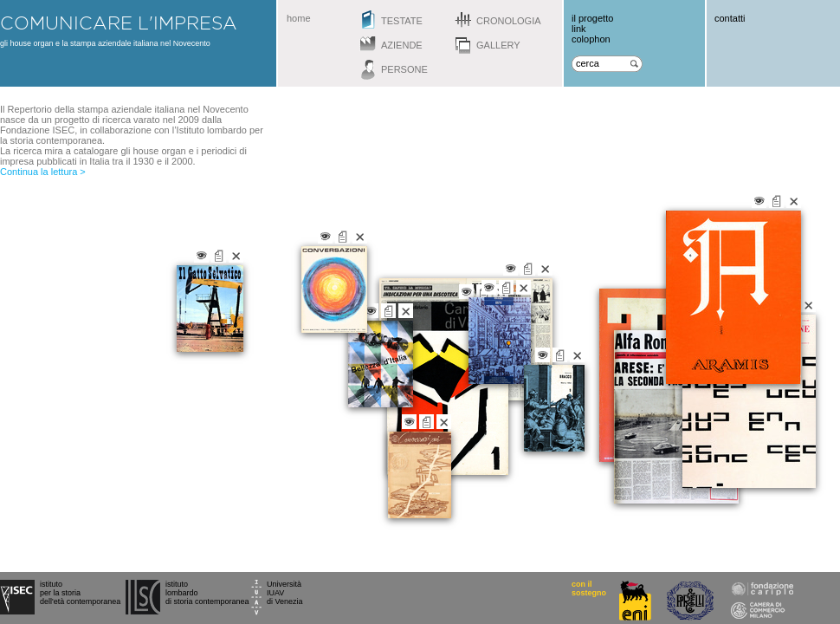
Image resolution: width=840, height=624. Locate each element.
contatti (730, 18)
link (579, 29)
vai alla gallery (543, 355)
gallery (498, 45)
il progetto (592, 18)
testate (402, 21)
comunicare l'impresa (119, 23)
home (299, 18)
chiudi (577, 355)
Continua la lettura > (43, 172)
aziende (402, 45)
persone (404, 69)
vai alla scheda (560, 355)
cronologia (509, 21)
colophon (591, 39)
